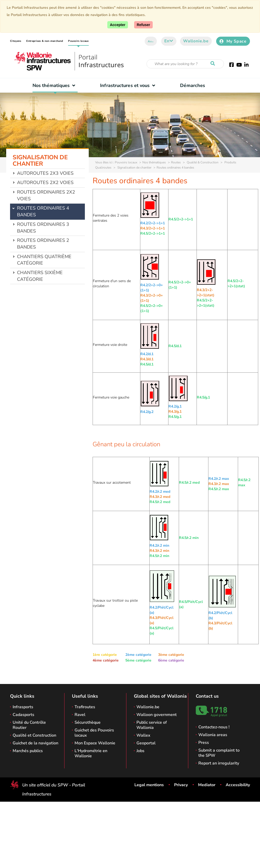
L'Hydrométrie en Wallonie (91, 753)
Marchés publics (28, 751)
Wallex (143, 735)
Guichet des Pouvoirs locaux (94, 733)
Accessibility (238, 785)
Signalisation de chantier (134, 168)
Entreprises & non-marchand (45, 41)
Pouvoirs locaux (78, 41)
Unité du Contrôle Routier (29, 725)
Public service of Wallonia (152, 725)
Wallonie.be (196, 41)
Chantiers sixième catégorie (40, 276)
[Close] (143, 25)
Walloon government (157, 715)
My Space (233, 41)
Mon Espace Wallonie (95, 743)
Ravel (80, 715)
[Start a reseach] (214, 64)
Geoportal (146, 743)
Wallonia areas (213, 735)
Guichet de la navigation (35, 743)
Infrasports (23, 707)
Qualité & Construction (202, 162)
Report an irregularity (219, 763)
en (169, 41)
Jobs (140, 751)
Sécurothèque (88, 722)
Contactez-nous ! (214, 727)
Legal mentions (149, 785)
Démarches (193, 85)
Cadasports (23, 715)
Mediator (207, 785)
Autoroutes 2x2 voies (45, 182)
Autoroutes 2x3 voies (45, 173)
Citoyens (16, 41)
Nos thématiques (55, 85)
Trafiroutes (85, 707)
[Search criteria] (185, 64)
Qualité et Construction (34, 735)
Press (204, 743)
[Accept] (118, 25)
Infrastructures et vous (129, 85)
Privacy (181, 785)
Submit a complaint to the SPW (219, 753)
